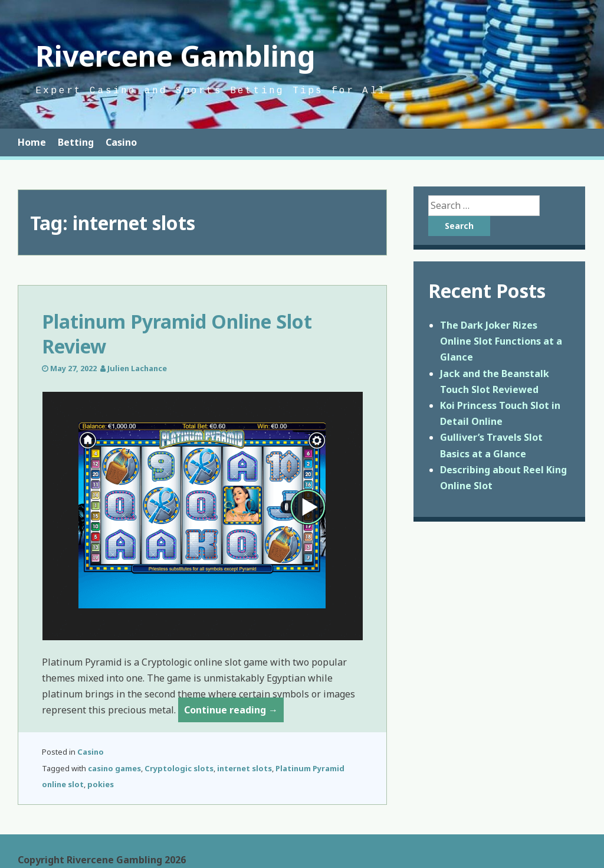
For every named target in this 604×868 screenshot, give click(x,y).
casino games (114, 768)
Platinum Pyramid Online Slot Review (177, 334)
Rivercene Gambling (175, 56)
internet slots (244, 768)
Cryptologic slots (179, 768)
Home (32, 142)
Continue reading (234, 712)
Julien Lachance (137, 368)
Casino (121, 142)
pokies (101, 784)
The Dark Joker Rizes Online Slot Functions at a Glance (501, 341)
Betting (76, 142)
